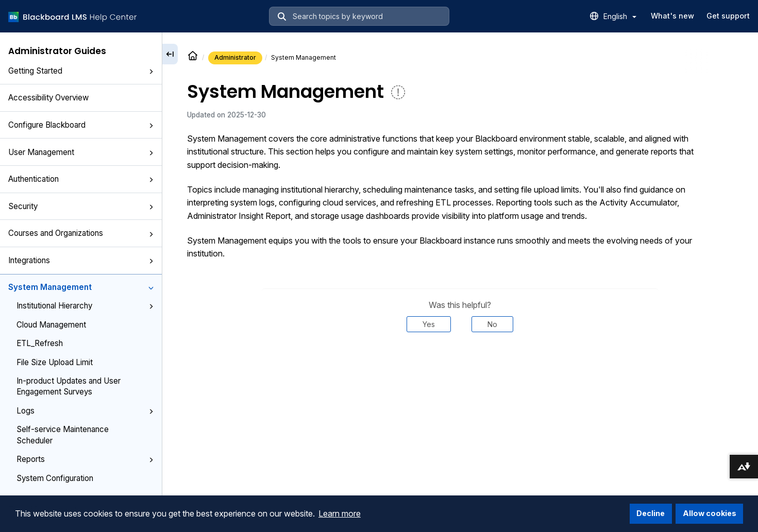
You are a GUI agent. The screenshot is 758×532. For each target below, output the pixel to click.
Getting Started (81, 71)
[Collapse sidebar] (170, 54)
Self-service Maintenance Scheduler (63, 435)
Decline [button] (651, 513)
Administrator (235, 57)
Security (81, 206)
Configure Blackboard (81, 125)
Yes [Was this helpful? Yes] (429, 324)
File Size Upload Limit (55, 362)
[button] (151, 72)
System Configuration (55, 478)
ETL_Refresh (40, 343)
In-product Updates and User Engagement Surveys (69, 386)
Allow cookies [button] (710, 513)
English (620, 16)
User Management (81, 152)
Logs (85, 411)
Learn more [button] (340, 513)
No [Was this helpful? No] (492, 324)
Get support (728, 16)
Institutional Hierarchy (85, 306)
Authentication (81, 179)
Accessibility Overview (48, 98)
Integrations (81, 260)
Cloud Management (51, 325)
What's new (672, 16)
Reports (85, 459)
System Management (81, 287)
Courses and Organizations (81, 233)
